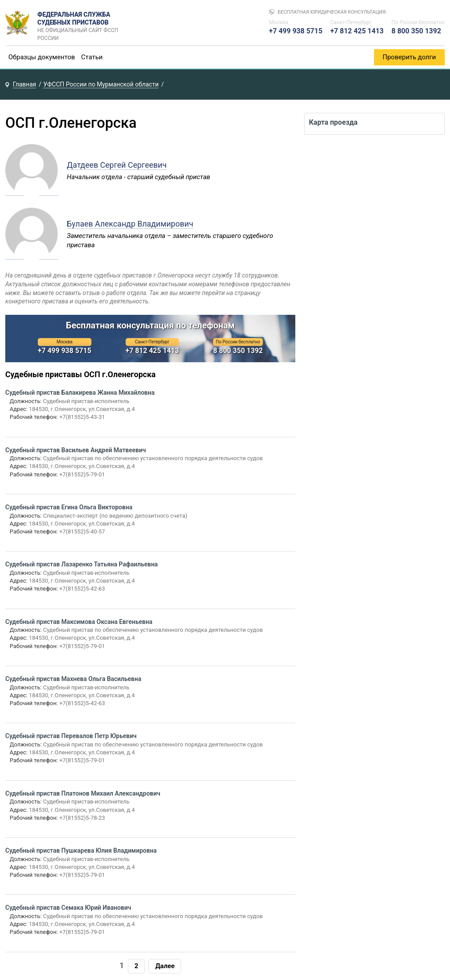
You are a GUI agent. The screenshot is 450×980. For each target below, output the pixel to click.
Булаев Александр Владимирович (130, 224)
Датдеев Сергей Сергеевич (117, 165)
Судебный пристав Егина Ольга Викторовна (69, 507)
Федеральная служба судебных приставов (81, 23)
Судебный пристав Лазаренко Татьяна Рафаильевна (82, 564)
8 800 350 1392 (416, 31)
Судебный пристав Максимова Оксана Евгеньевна (79, 622)
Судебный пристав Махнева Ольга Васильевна (73, 679)
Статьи (92, 57)
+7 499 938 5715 (296, 31)
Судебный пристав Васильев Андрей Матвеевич (76, 450)
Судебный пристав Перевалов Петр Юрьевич (71, 736)
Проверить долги (410, 57)
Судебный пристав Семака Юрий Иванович (68, 908)
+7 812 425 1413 (357, 31)
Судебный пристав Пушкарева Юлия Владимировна (81, 850)
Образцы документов (42, 57)
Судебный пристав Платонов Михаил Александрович (83, 793)
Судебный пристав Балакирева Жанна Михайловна (80, 393)
